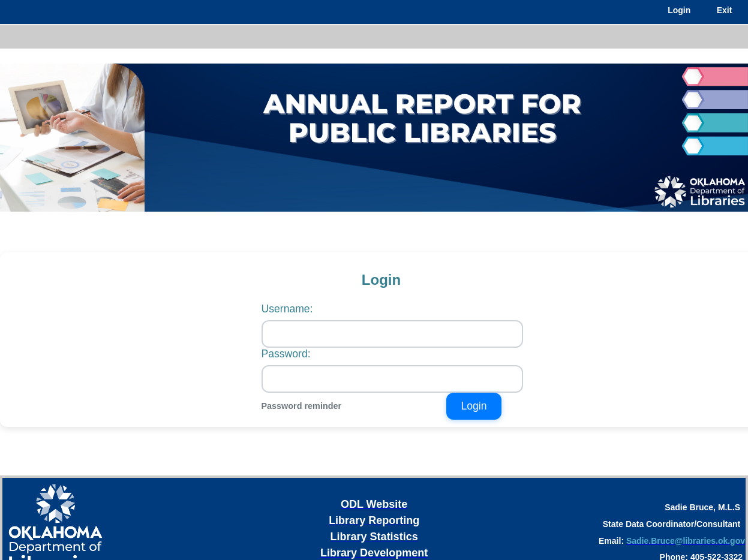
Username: (287, 309)
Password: (286, 354)
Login (474, 406)
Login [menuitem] (679, 10)
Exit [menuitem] (725, 10)
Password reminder (302, 406)
